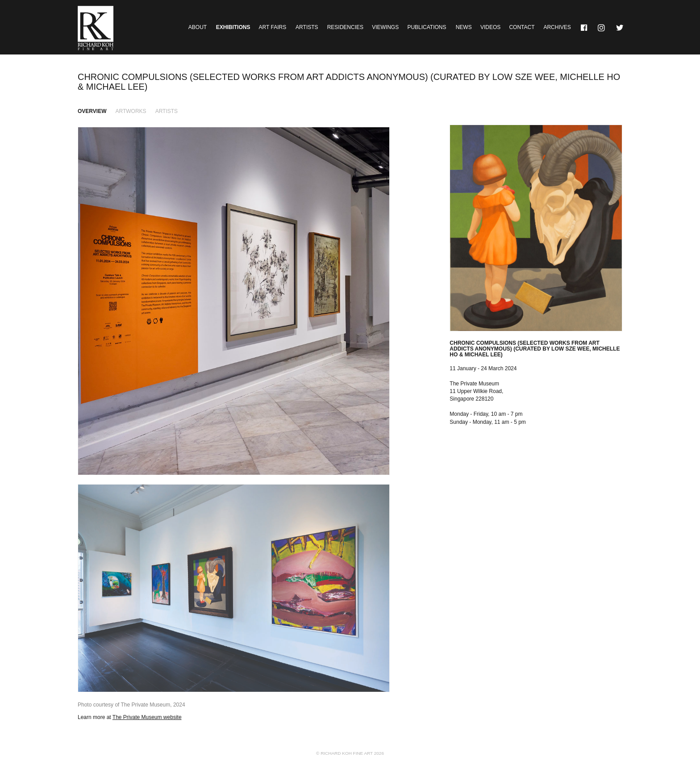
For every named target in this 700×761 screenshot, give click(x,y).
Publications (427, 27)
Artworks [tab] (131, 111)
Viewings (385, 27)
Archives (557, 27)
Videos (490, 27)
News (464, 27)
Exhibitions (233, 27)
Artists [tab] (167, 111)
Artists (307, 27)
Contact (522, 27)
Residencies (345, 27)
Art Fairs (273, 27)
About (198, 27)
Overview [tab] (92, 111)
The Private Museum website (147, 717)
